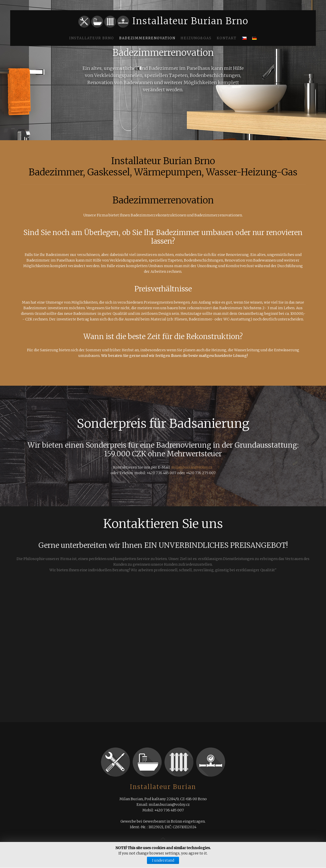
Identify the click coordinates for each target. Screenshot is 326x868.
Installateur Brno (92, 38)
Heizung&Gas (196, 38)
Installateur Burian (163, 787)
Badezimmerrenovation (147, 38)
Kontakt (227, 38)
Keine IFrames (163, 657)
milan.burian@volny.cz (192, 467)
